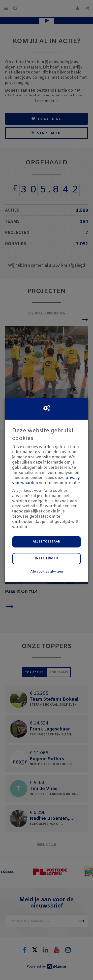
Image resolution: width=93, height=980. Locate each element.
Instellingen (46, 559)
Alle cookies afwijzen (47, 572)
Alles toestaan (46, 542)
